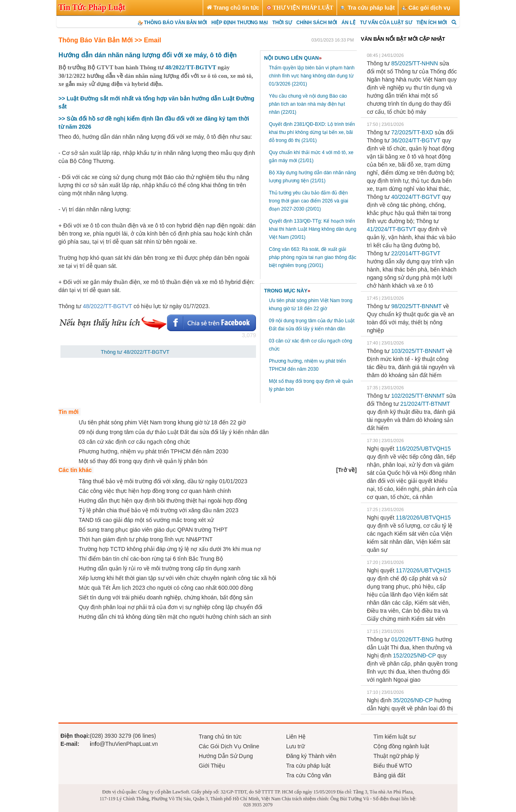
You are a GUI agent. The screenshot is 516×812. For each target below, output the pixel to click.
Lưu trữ (295, 746)
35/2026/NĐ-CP (413, 700)
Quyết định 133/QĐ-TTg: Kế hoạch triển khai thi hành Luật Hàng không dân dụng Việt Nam (313, 229)
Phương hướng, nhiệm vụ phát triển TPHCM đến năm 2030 (153, 451)
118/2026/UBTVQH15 (423, 518)
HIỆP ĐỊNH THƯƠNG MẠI (239, 23)
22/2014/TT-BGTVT (416, 253)
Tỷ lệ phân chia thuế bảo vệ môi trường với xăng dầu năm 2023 (158, 510)
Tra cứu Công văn (309, 775)
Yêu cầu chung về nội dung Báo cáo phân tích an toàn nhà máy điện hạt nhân (308, 104)
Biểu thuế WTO (393, 766)
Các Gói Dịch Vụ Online (229, 746)
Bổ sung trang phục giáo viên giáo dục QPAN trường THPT (153, 530)
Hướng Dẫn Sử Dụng (226, 756)
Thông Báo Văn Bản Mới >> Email (110, 40)
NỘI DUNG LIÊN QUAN (293, 58)
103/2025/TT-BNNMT (418, 351)
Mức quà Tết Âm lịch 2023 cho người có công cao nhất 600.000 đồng (166, 588)
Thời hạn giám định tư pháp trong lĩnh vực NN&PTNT (146, 539)
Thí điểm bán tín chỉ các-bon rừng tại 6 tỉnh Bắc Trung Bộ (151, 559)
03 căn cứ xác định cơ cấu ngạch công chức (134, 442)
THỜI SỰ (282, 23)
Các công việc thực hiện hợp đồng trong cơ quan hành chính (155, 491)
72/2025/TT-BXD (412, 132)
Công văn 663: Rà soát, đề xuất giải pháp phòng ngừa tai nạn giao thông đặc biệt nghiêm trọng (313, 257)
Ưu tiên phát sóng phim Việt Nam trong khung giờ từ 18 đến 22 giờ (162, 422)
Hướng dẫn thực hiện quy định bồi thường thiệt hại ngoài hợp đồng (163, 501)
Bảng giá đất (389, 775)
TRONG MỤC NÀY (287, 291)
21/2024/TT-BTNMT (425, 404)
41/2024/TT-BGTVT (391, 229)
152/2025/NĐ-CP (414, 655)
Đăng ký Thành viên (311, 756)
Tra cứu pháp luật (308, 766)
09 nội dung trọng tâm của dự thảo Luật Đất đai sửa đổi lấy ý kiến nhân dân (174, 432)
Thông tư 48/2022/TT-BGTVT (135, 352)
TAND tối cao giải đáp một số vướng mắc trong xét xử (146, 520)
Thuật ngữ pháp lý (396, 756)
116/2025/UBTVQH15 (423, 449)
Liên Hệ (296, 737)
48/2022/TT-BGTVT (191, 67)
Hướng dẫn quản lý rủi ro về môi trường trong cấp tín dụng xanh (159, 568)
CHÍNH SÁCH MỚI (317, 23)
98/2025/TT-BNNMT (416, 306)
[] (346, 470)
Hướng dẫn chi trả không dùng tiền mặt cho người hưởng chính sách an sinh (175, 617)
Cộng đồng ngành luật (401, 746)
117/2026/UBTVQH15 (423, 570)
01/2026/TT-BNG (412, 639)
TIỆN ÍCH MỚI (432, 23)
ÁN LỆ (349, 23)
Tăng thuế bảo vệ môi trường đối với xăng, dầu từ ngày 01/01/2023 (163, 481)
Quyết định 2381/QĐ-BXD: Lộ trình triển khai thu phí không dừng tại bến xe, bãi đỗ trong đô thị (312, 132)
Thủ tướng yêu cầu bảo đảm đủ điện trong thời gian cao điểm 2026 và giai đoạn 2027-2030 (309, 201)
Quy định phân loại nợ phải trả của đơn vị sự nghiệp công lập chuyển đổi (171, 607)
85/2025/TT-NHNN (414, 63)
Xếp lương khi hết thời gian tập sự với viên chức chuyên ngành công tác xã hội (177, 578)
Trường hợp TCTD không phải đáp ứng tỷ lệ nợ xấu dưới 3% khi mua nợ (170, 549)
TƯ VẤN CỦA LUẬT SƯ (386, 23)
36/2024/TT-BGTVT (416, 140)
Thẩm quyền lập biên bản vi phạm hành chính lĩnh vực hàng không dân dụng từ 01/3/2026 (312, 76)
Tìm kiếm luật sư (394, 737)
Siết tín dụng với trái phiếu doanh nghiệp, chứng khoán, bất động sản (166, 597)
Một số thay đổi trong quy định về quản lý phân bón (143, 461)
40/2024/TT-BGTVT (416, 197)
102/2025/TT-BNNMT (418, 396)
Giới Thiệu (212, 766)
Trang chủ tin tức (220, 737)
